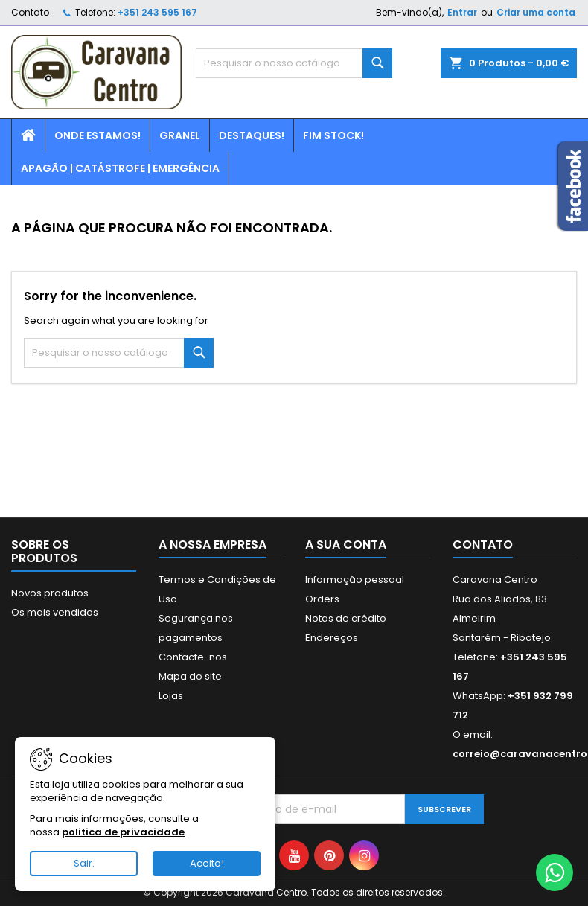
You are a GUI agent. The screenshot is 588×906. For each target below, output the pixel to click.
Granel (180, 135)
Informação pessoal (355, 580)
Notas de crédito (346, 618)
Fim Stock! (333, 135)
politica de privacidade (123, 832)
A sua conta (346, 545)
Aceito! (207, 863)
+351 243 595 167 (157, 12)
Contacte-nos (193, 657)
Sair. (84, 863)
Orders (322, 599)
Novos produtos (50, 593)
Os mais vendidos (55, 612)
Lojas (171, 696)
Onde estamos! (98, 135)
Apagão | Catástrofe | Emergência (120, 168)
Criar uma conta (536, 12)
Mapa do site (190, 676)
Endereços (332, 638)
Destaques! (252, 135)
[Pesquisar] (294, 63)
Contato (30, 12)
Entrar (462, 12)
